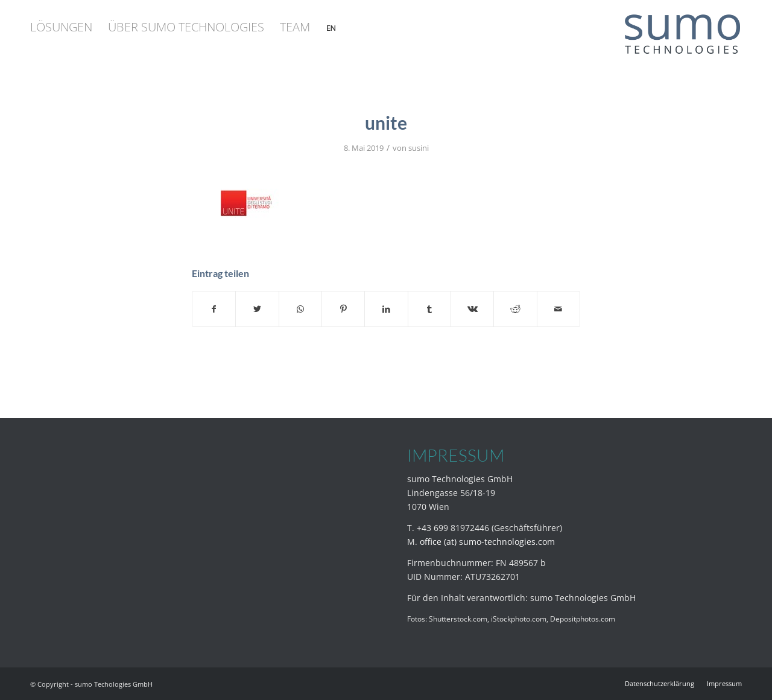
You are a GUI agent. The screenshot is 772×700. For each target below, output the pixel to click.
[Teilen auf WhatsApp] (300, 309)
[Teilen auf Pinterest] (343, 309)
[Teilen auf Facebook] (214, 309)
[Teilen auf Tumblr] (429, 309)
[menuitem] (61, 27)
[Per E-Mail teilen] (558, 309)
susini (419, 148)
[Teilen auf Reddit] (515, 309)
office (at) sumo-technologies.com (487, 542)
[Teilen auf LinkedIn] (386, 309)
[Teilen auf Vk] (472, 309)
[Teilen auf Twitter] (257, 309)
